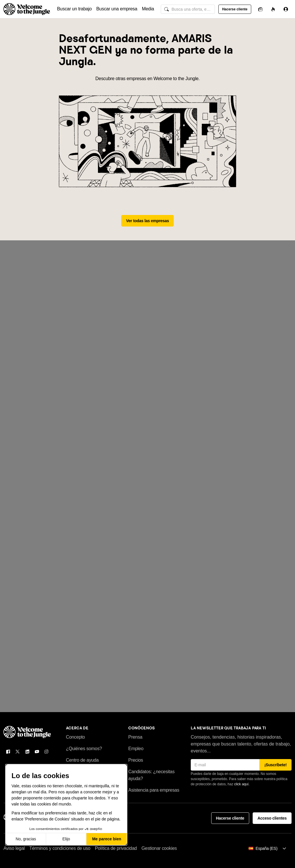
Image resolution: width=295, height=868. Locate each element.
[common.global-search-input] (188, 9)
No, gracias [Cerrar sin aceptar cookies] (26, 839)
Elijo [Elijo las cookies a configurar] (66, 839)
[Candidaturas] (260, 9)
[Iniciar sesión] (286, 9)
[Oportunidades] (273, 9)
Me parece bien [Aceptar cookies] (107, 839)
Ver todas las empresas (148, 221)
